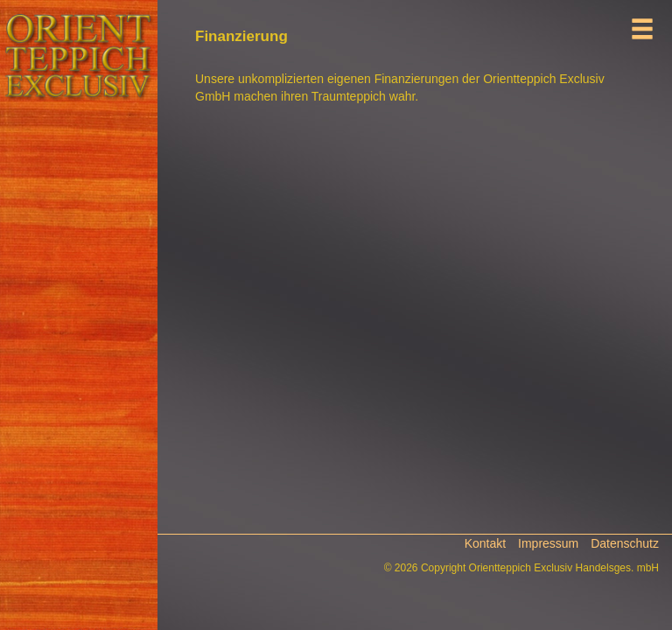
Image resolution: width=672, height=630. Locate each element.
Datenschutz (625, 543)
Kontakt (485, 543)
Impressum (548, 543)
